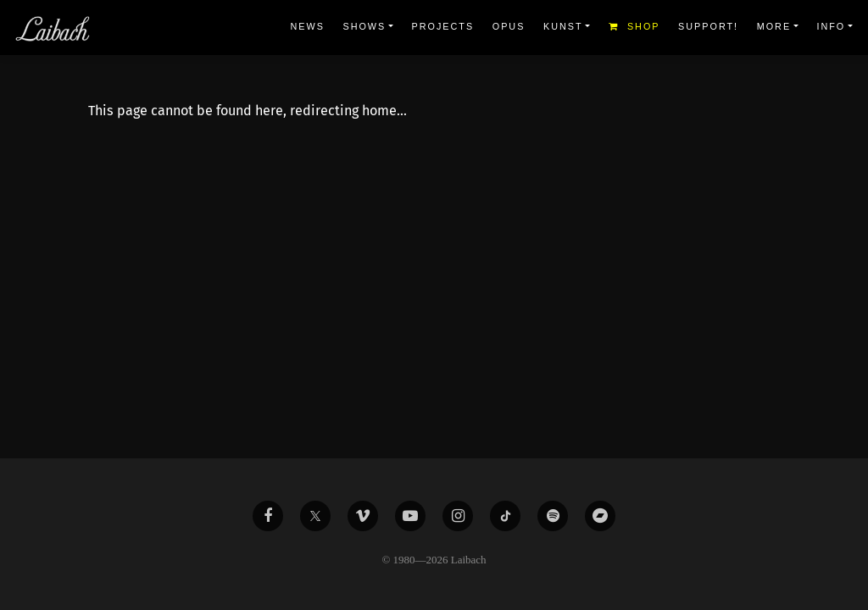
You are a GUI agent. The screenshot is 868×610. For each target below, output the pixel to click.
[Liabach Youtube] (410, 516)
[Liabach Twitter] (315, 516)
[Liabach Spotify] (553, 516)
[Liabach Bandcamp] (600, 516)
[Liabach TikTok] (505, 516)
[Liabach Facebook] (268, 516)
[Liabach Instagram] (458, 516)
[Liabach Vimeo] (363, 516)
